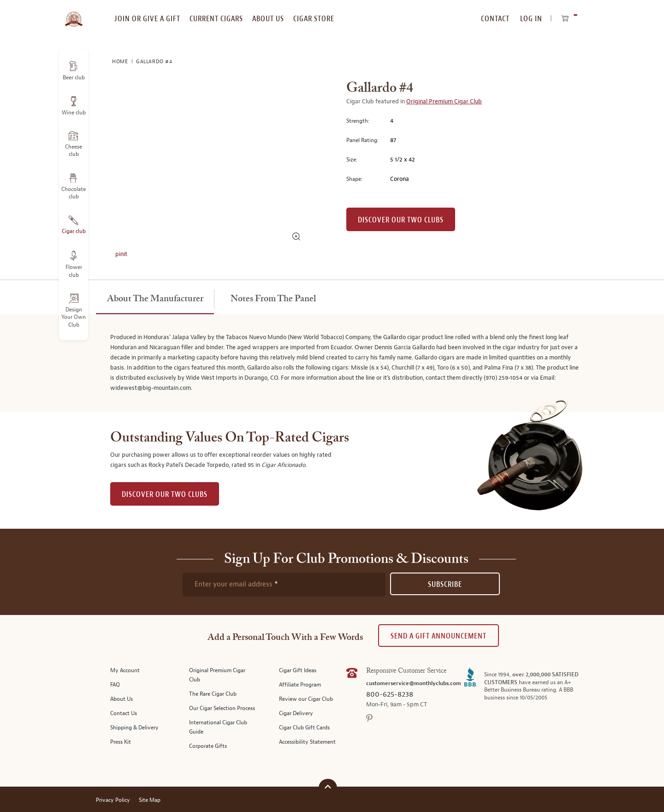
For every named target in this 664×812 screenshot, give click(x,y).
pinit (121, 254)
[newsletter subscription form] (284, 585)
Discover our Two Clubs (401, 220)
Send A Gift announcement (439, 636)
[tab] (155, 299)
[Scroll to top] (328, 787)
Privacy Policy (113, 800)
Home (121, 62)
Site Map (150, 800)
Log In (531, 19)
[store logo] (74, 14)
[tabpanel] (332, 363)
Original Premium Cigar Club (444, 101)
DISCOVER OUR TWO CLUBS (165, 494)
